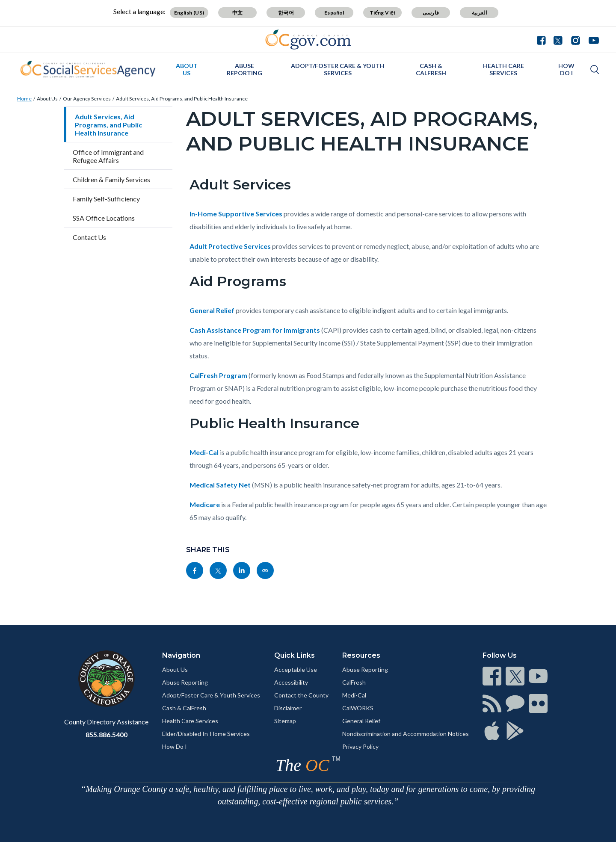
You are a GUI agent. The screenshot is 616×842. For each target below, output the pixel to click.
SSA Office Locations (104, 218)
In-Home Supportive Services (236, 214)
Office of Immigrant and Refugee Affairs (108, 156)
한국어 (286, 13)
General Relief (212, 310)
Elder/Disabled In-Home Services (206, 734)
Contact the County (301, 695)
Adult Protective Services (230, 246)
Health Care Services (503, 69)
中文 (238, 13)
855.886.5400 (107, 734)
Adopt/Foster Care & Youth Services (338, 69)
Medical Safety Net (220, 485)
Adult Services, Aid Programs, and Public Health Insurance (182, 99)
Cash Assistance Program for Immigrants (255, 330)
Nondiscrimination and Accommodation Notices (406, 734)
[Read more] (308, 40)
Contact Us (89, 237)
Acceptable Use (296, 669)
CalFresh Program (218, 375)
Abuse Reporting (244, 69)
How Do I (566, 69)
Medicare (205, 504)
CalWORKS (358, 708)
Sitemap (285, 721)
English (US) (189, 13)
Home (24, 99)
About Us (187, 69)
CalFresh (354, 682)
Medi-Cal (204, 452)
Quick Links (295, 655)
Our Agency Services (87, 99)
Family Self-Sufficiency (106, 199)
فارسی (431, 13)
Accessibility (291, 682)
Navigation (181, 655)
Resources (361, 655)
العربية (480, 13)
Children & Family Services (111, 179)
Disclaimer (288, 708)
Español (334, 13)
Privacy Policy (360, 746)
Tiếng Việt (383, 13)
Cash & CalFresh (431, 69)
